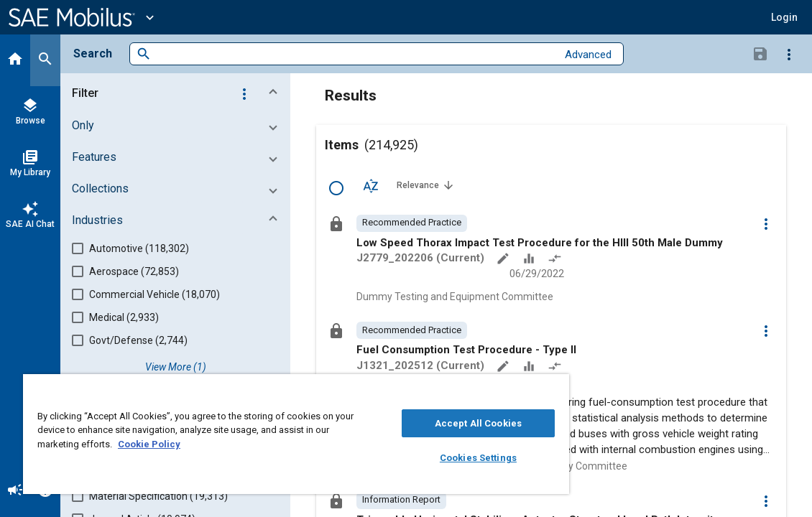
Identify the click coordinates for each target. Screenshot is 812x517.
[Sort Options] (371, 185)
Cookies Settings (414, 458)
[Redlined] (556, 260)
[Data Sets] (530, 260)
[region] (258, 434)
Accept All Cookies (414, 423)
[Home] (15, 60)
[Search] (45, 60)
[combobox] (354, 54)
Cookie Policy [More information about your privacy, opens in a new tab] (250, 444)
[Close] (479, 390)
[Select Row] (336, 188)
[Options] (789, 54)
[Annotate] (504, 260)
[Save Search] (760, 53)
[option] (412, 223)
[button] (784, 17)
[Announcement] (15, 491)
